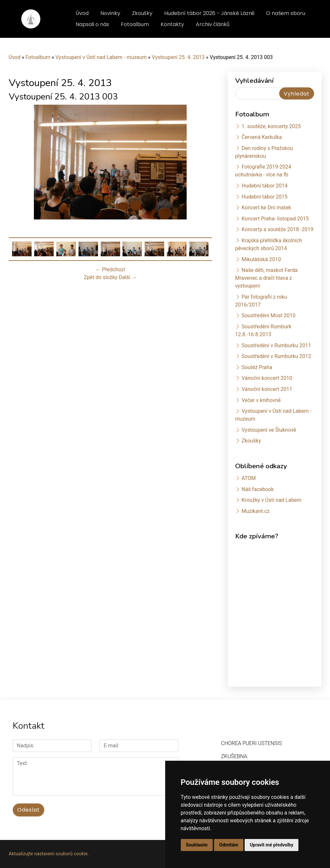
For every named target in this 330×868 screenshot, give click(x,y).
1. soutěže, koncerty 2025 (271, 126)
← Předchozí (110, 269)
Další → (128, 277)
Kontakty (172, 24)
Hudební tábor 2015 (264, 197)
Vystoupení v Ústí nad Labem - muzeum (101, 57)
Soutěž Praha (257, 367)
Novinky (110, 13)
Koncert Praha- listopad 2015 (275, 219)
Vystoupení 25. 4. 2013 (178, 57)
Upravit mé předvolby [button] (272, 845)
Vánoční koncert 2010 (267, 378)
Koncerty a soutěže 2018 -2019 (277, 229)
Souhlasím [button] (197, 845)
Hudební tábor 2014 (264, 186)
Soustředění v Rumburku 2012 (276, 356)
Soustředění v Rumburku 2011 (276, 345)
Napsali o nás (92, 24)
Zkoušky (142, 13)
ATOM (249, 478)
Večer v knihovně (261, 400)
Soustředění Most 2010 (268, 315)
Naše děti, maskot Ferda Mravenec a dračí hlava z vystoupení (266, 278)
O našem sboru (286, 13)
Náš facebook (258, 489)
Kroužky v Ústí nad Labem (271, 500)
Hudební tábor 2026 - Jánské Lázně (209, 13)
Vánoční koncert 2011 (267, 389)
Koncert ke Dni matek (266, 208)
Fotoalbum (135, 24)
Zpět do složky (100, 277)
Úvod (82, 13)
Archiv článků (213, 24)
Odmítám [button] (229, 845)
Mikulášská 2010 (261, 259)
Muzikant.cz (255, 511)
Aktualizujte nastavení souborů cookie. (49, 854)
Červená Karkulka (262, 137)
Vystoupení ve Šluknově (269, 430)
